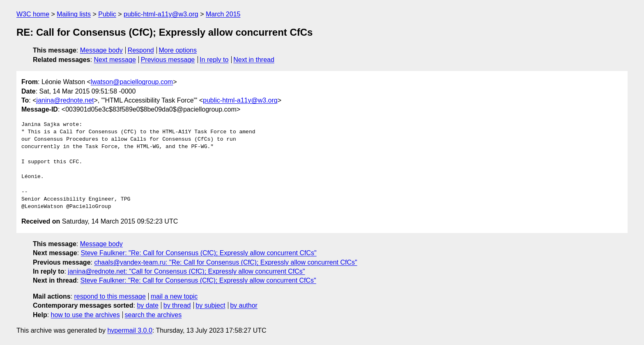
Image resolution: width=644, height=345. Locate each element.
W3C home (33, 14)
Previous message (168, 60)
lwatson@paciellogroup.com (132, 82)
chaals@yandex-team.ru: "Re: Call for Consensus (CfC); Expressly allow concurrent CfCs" (225, 262)
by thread (177, 305)
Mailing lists (74, 14)
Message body (101, 50)
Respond (141, 50)
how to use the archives (85, 315)
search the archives (153, 315)
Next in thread (254, 60)
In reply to (214, 60)
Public (107, 14)
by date (147, 305)
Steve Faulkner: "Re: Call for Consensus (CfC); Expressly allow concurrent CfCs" (199, 253)
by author (244, 305)
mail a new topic (174, 296)
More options (178, 50)
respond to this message (110, 296)
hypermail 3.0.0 (130, 330)
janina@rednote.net (65, 100)
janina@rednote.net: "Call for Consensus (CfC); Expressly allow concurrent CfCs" (186, 271)
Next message (115, 60)
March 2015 (223, 14)
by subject (210, 305)
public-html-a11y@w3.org (161, 14)
